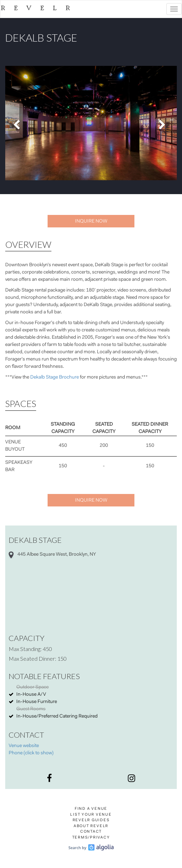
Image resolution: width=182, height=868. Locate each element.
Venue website (24, 746)
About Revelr (91, 826)
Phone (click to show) (31, 753)
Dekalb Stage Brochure (55, 377)
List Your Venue (91, 815)
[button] (18, 123)
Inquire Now (91, 222)
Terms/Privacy (91, 838)
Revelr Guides (91, 820)
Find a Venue (91, 809)
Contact (91, 832)
